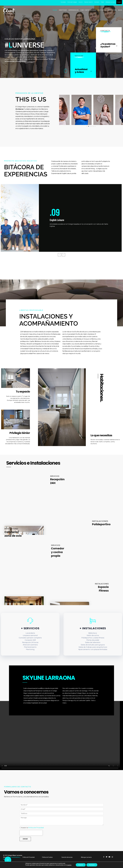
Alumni (81, 2)
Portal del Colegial (72, 2)
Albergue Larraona (110, 2)
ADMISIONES (112, 10)
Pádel (102, 2)
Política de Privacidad (36, 833)
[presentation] (31, 838)
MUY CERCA (102, 10)
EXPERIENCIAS (74, 10)
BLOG (120, 10)
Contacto (97, 2)
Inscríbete (63, 2)
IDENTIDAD (63, 10)
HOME (55, 10)
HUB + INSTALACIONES (88, 10)
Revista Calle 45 (88, 2)
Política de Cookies (47, 862)
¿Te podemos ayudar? (108, 45)
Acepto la (32, 833)
